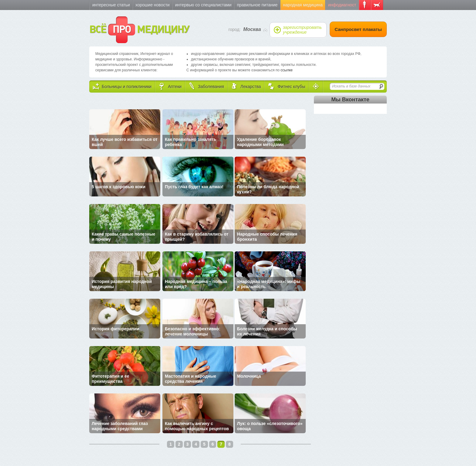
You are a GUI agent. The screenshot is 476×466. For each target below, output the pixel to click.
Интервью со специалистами (203, 5)
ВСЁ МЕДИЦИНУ (139, 30)
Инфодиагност (342, 5)
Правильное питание (257, 5)
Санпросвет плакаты (358, 29)
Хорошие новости (153, 5)
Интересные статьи (111, 5)
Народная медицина (303, 5)
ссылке (287, 70)
